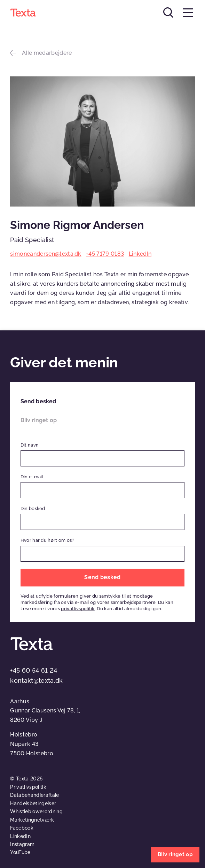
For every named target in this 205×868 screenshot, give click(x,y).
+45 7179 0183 (105, 254)
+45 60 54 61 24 (34, 670)
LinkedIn (140, 254)
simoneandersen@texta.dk (46, 254)
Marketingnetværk (32, 820)
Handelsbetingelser (33, 803)
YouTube (20, 852)
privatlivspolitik (78, 609)
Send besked (38, 401)
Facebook (22, 828)
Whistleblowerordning (36, 811)
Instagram (22, 844)
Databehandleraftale (34, 795)
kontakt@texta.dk (36, 680)
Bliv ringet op (39, 420)
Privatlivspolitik (28, 787)
